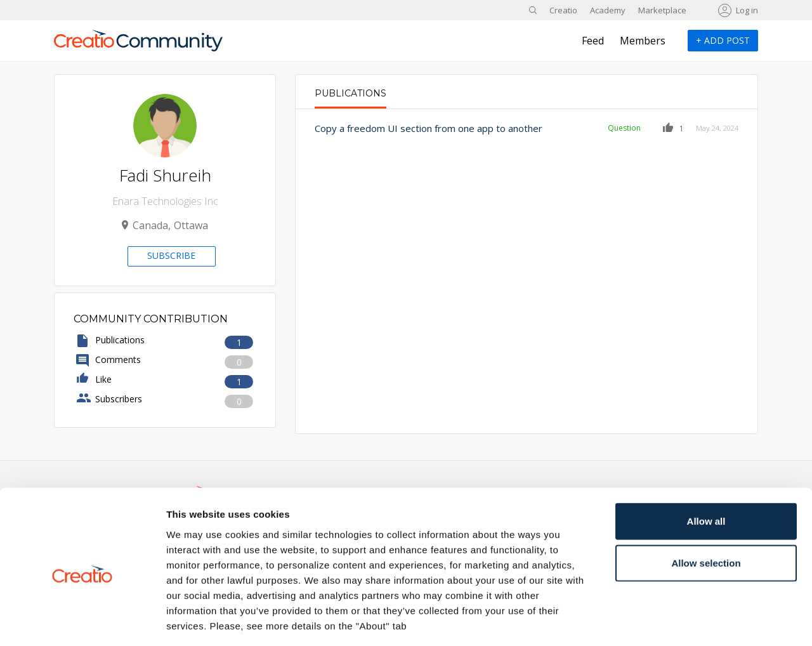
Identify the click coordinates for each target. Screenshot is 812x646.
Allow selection (706, 507)
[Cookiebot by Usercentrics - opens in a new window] (82, 621)
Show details (666, 621)
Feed (593, 41)
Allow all (706, 465)
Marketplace (662, 10)
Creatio (563, 10)
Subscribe (171, 255)
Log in (747, 10)
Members (643, 41)
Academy (608, 10)
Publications (350, 93)
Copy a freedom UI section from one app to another (429, 128)
